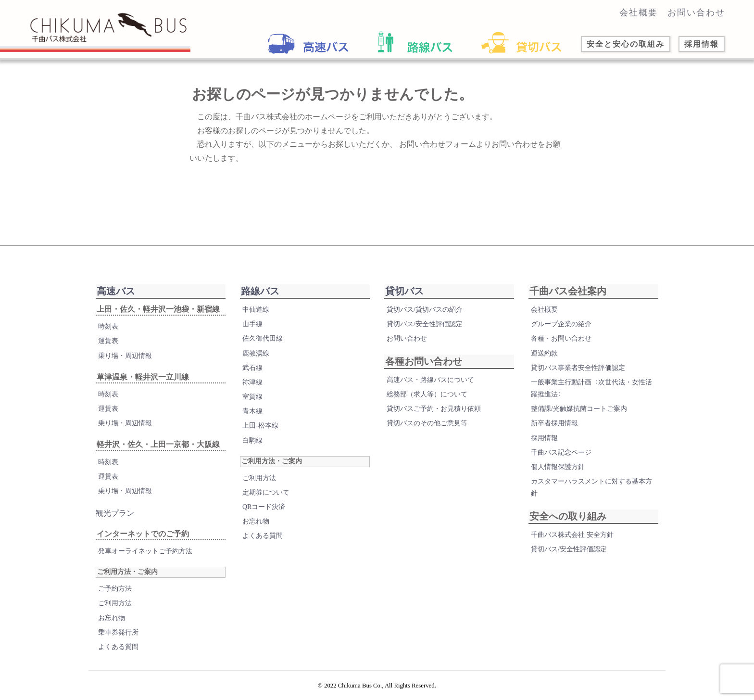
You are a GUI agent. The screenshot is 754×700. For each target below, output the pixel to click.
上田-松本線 (260, 426)
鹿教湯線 (256, 353)
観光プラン (115, 513)
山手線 (252, 324)
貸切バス (404, 291)
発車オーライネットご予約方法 (145, 551)
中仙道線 (256, 310)
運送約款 (544, 353)
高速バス (116, 291)
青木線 (252, 411)
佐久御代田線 (263, 338)
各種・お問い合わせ (561, 338)
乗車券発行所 (118, 632)
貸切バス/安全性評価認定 (425, 324)
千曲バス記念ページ (561, 452)
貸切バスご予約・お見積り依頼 (434, 409)
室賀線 (252, 397)
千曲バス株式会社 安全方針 (572, 535)
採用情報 (544, 438)
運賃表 (108, 341)
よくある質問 (118, 647)
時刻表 (108, 326)
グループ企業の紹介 (561, 324)
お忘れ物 (112, 618)
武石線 (252, 368)
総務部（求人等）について (427, 394)
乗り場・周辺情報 (125, 356)
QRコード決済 (264, 507)
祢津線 (252, 382)
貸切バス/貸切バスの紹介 (425, 310)
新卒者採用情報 (554, 423)
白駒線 (252, 440)
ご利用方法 (115, 603)
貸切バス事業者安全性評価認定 (578, 368)
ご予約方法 (115, 589)
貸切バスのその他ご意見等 (427, 423)
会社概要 (639, 13)
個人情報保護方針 (558, 467)
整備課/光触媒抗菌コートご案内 (579, 409)
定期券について (266, 492)
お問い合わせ (696, 13)
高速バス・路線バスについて (430, 380)
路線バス (260, 291)
